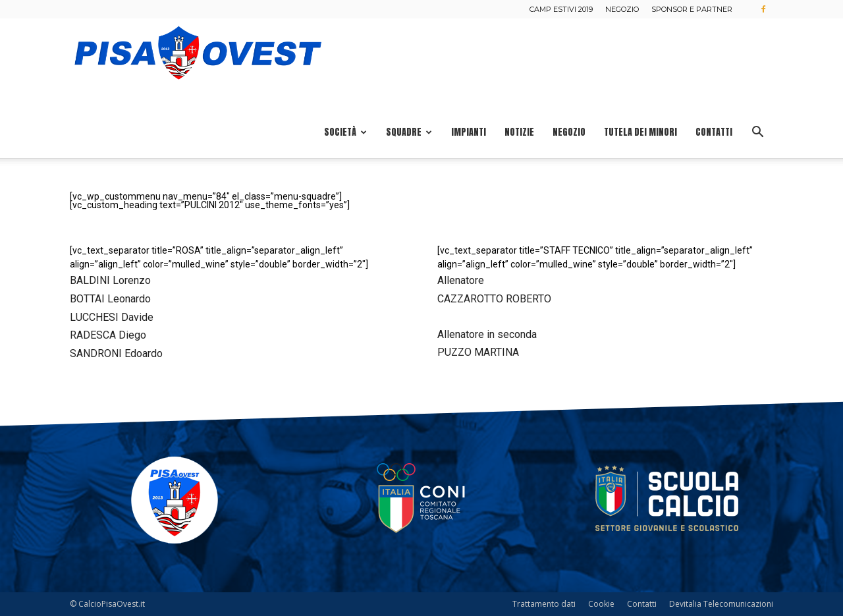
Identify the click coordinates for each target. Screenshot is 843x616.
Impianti (469, 132)
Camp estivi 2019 (561, 9)
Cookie (601, 604)
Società (345, 132)
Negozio (622, 9)
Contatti (714, 132)
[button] (757, 133)
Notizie (519, 132)
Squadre (409, 132)
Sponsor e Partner (692, 9)
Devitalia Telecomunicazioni (721, 604)
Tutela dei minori (640, 132)
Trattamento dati (544, 604)
